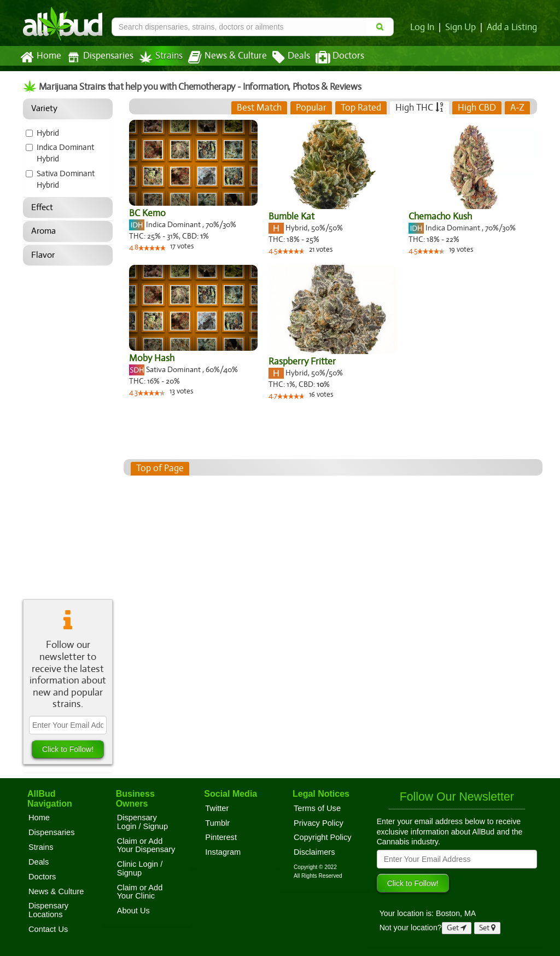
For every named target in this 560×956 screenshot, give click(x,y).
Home (40, 57)
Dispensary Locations (48, 910)
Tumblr (217, 823)
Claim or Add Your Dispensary (146, 845)
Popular (312, 108)
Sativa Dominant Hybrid (66, 179)
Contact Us (48, 929)
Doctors (331, 57)
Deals (283, 57)
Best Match (260, 108)
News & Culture (221, 57)
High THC (419, 108)
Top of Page (159, 468)
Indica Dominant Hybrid (65, 153)
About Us (133, 911)
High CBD (476, 108)
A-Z (518, 108)
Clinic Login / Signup (140, 868)
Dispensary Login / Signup (142, 822)
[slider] (153, 249)
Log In (424, 27)
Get (457, 928)
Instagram (223, 852)
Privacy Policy (319, 823)
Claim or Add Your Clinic (140, 892)
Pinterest (221, 837)
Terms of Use (317, 808)
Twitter (217, 808)
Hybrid (48, 133)
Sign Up (462, 27)
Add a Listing (512, 27)
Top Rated (361, 108)
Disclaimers (314, 852)
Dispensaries (98, 57)
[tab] (260, 108)
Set (488, 928)
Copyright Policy (323, 837)
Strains (157, 57)
